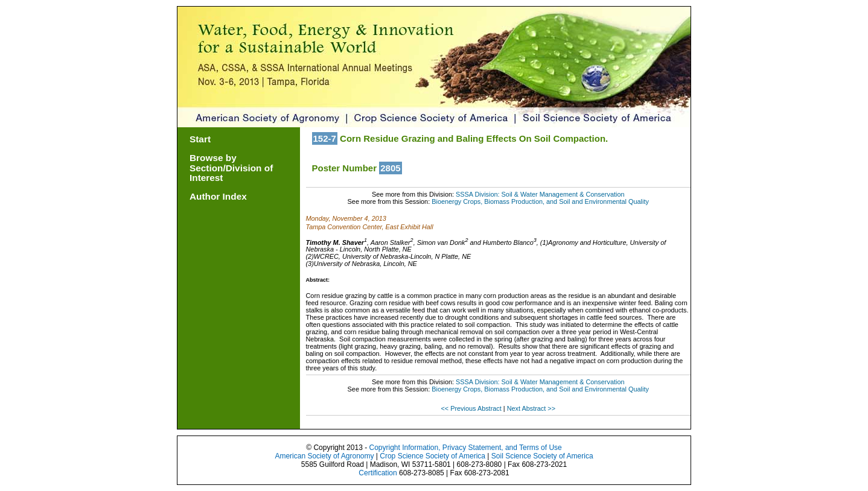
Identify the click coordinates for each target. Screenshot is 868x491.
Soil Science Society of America (542, 456)
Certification (378, 473)
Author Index (218, 196)
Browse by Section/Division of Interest (231, 168)
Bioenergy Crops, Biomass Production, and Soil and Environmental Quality (540, 201)
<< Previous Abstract (472, 408)
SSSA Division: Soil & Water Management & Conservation (540, 194)
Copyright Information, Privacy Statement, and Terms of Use (465, 448)
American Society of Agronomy (324, 456)
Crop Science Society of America (432, 456)
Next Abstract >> (531, 408)
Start (200, 139)
